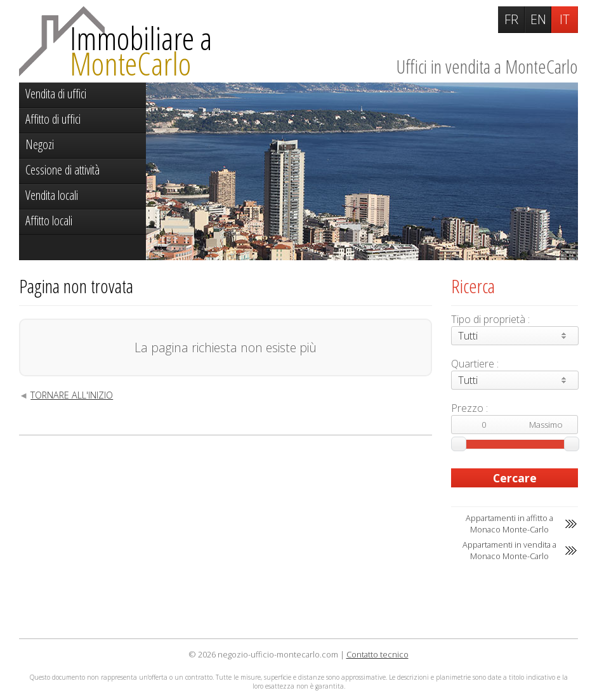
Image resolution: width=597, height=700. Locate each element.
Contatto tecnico (377, 654)
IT (565, 19)
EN (538, 19)
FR (511, 19)
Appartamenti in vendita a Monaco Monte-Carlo (509, 550)
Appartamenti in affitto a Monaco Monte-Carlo (509, 524)
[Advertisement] (226, 537)
